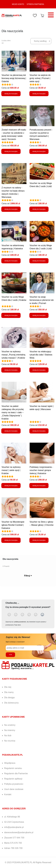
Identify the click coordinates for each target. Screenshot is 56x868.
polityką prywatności (20, 622)
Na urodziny (10, 725)
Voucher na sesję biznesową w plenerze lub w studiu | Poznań (42, 300)
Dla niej (8, 687)
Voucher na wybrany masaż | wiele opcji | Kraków (11, 470)
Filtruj (28, 576)
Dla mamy (9, 692)
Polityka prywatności (14, 784)
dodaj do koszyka (11, 94)
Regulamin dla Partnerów (16, 773)
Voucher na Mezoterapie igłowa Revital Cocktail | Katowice (13, 525)
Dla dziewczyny (11, 703)
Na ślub (8, 735)
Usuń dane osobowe (14, 789)
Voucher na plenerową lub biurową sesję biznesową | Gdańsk (14, 78)
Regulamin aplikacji (13, 779)
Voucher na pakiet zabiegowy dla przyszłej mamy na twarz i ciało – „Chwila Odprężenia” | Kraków (13, 412)
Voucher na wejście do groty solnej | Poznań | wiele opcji (40, 78)
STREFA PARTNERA (35, 4)
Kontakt (8, 794)
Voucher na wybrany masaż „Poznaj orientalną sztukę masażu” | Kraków (13, 355)
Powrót (6, 566)
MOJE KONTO (18, 4)
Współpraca (10, 763)
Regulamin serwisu (13, 768)
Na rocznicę (10, 741)
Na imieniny (10, 730)
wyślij (10, 655)
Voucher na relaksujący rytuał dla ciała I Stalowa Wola (41, 355)
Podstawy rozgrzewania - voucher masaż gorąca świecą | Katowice (41, 470)
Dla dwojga (9, 698)
